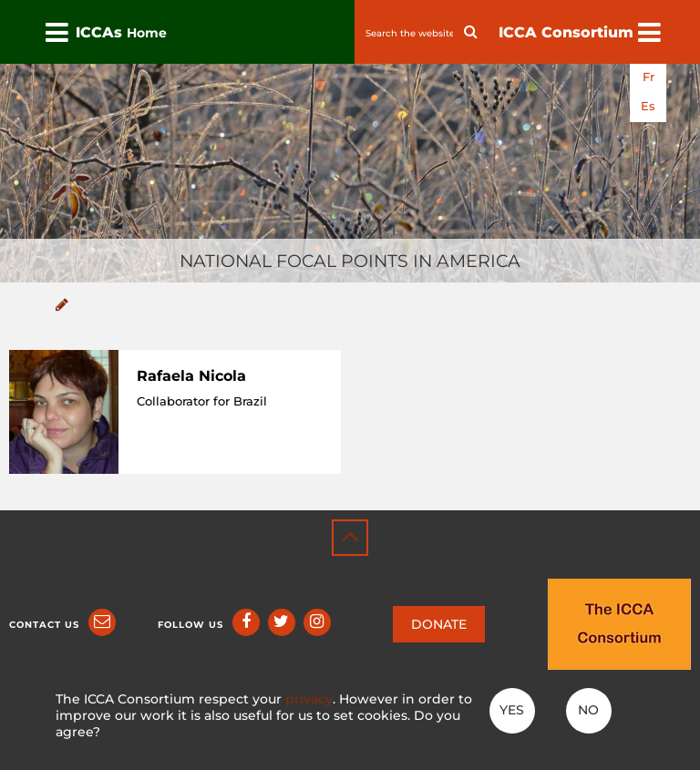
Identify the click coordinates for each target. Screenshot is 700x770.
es (648, 106)
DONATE (439, 624)
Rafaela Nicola (191, 376)
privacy (309, 699)
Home (147, 33)
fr (649, 77)
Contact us (44, 625)
